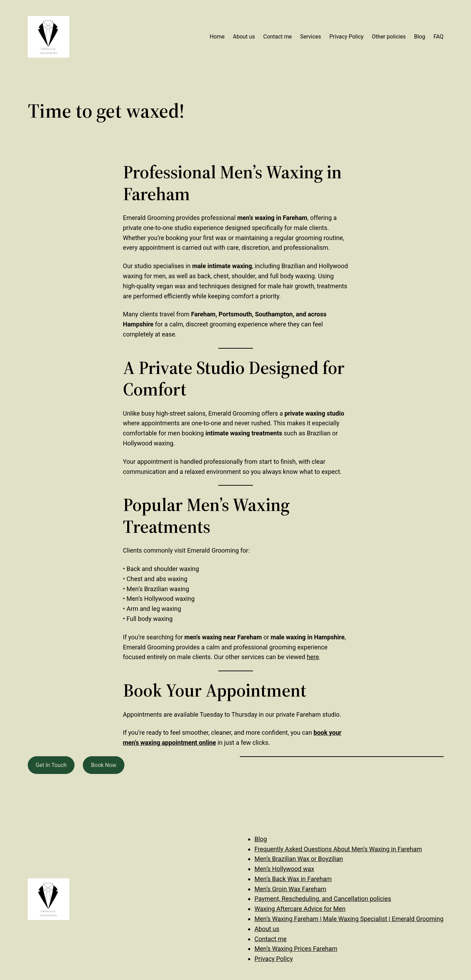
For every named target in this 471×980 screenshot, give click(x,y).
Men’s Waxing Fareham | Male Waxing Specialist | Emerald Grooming (349, 919)
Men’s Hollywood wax (284, 869)
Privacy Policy (274, 959)
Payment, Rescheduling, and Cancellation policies (323, 899)
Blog (261, 839)
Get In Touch (51, 765)
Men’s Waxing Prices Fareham (296, 949)
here (313, 657)
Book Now (104, 765)
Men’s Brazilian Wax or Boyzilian (299, 859)
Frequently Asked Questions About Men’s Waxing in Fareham (338, 849)
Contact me (271, 939)
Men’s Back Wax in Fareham (293, 879)
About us (267, 929)
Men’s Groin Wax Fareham (290, 889)
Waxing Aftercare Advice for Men (300, 909)
